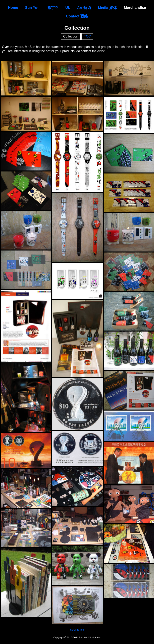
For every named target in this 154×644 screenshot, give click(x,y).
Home (13, 8)
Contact (77, 16)
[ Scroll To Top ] (77, 630)
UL (68, 8)
